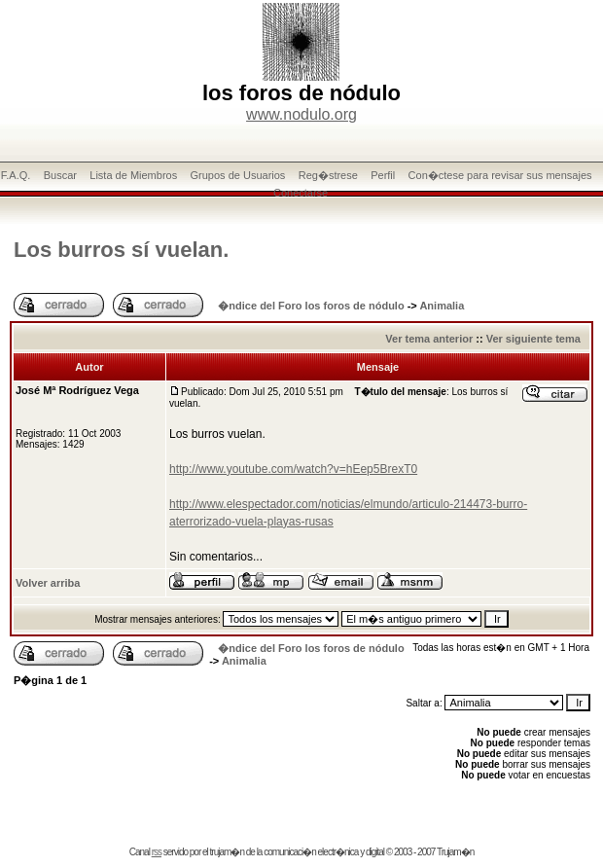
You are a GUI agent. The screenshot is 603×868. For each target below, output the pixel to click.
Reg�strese (328, 175)
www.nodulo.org (301, 114)
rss (157, 852)
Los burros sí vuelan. (121, 250)
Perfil (383, 175)
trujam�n (227, 852)
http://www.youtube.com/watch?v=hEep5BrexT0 (293, 469)
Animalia (442, 306)
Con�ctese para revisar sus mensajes (500, 175)
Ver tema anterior (429, 339)
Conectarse (301, 193)
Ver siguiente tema (533, 339)
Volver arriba (48, 583)
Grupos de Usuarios (238, 175)
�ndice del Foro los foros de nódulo (311, 306)
